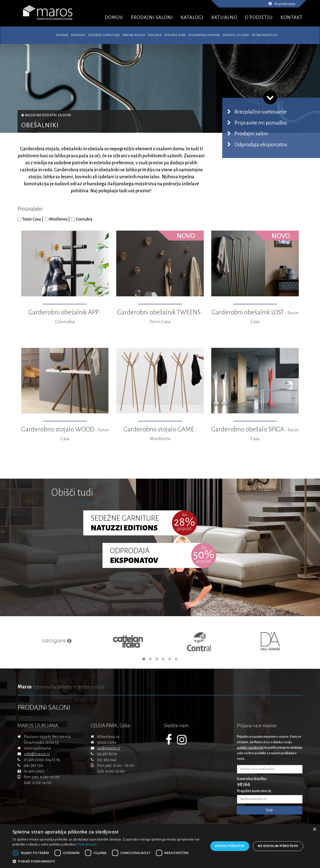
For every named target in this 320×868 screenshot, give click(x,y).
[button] (108, 861)
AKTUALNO (224, 17)
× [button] (314, 830)
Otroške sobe (175, 35)
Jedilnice (78, 35)
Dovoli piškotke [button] (230, 846)
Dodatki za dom (236, 35)
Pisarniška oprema (204, 35)
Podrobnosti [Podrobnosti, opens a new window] (87, 844)
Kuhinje (62, 35)
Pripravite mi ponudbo (261, 123)
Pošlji (269, 810)
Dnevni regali (134, 35)
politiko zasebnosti (250, 748)
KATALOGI (192, 17)
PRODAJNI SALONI (152, 17)
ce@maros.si (109, 748)
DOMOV (114, 17)
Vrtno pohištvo (264, 35)
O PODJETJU (259, 17)
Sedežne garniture (104, 35)
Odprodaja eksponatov (261, 145)
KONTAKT (291, 17)
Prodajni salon (251, 134)
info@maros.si (37, 754)
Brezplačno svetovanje (261, 112)
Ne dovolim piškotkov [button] (278, 846)
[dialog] (160, 846)
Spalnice (155, 35)
